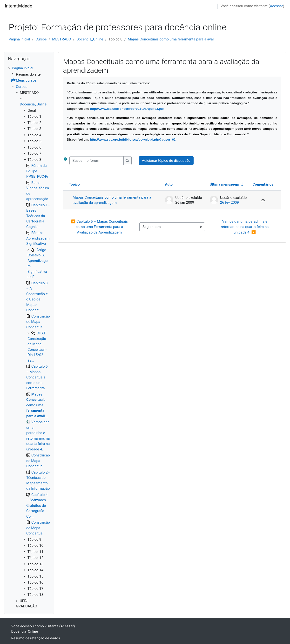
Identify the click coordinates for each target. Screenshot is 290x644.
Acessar (276, 6)
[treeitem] (29, 337)
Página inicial (19, 39)
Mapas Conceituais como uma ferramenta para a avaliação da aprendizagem (112, 200)
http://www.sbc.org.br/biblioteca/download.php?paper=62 (133, 140)
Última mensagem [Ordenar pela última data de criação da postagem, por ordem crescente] (225, 184)
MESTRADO (62, 39)
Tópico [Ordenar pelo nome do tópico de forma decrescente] (74, 184)
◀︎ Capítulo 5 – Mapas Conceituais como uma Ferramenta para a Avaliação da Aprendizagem (100, 227)
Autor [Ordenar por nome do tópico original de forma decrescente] (169, 184)
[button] (66, 161)
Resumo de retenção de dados (36, 638)
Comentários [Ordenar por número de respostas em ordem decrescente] (263, 184)
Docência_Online (90, 39)
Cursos (41, 39)
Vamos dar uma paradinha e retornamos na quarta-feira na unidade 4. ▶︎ (245, 227)
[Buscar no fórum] (97, 161)
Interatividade (18, 6)
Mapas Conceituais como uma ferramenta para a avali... (173, 39)
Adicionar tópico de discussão (166, 161)
